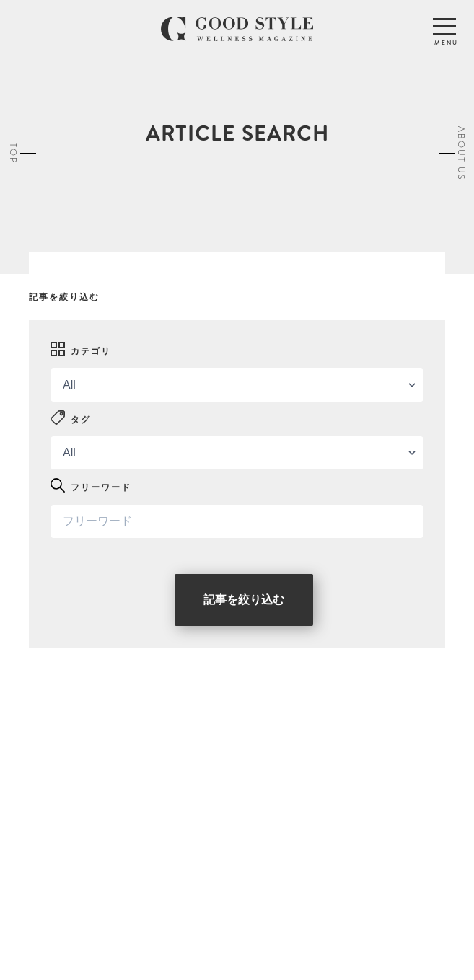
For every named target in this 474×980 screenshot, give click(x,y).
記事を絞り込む (244, 600)
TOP (13, 153)
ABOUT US (461, 153)
